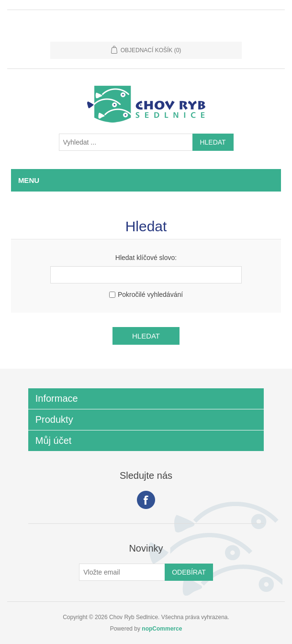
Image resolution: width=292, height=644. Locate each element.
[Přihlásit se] (122, 572)
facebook (146, 500)
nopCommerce (162, 629)
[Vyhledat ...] (126, 142)
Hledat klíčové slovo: (146, 258)
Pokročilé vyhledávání (150, 294)
